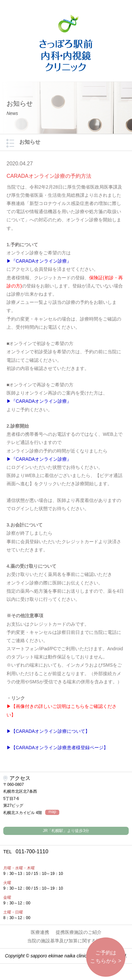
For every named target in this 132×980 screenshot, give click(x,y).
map (52, 812)
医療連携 (40, 932)
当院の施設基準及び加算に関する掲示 (66, 941)
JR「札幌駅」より (66, 831)
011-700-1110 (26, 851)
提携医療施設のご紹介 (79, 932)
